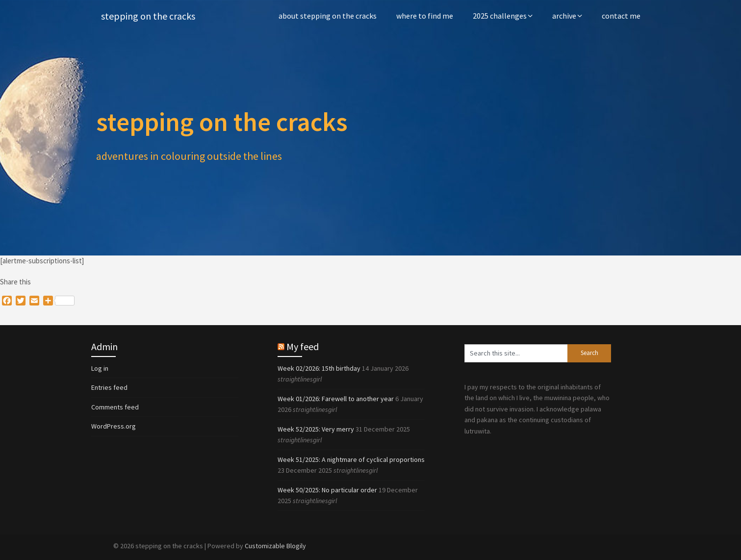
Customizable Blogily (275, 546)
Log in (100, 368)
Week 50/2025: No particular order (327, 490)
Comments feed (115, 407)
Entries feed (109, 387)
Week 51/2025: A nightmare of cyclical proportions (351, 459)
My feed (303, 346)
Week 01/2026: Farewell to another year (336, 399)
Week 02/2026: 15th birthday (319, 368)
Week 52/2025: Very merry (316, 429)
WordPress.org (114, 426)
